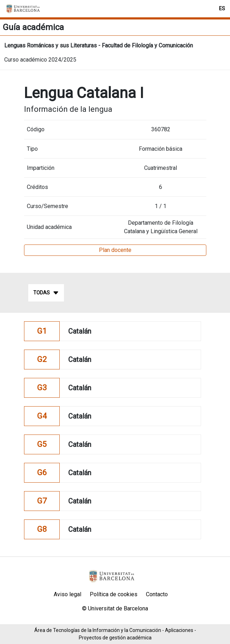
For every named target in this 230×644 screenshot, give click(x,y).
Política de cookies (114, 594)
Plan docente (115, 250)
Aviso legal (67, 594)
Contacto (157, 594)
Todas (46, 293)
